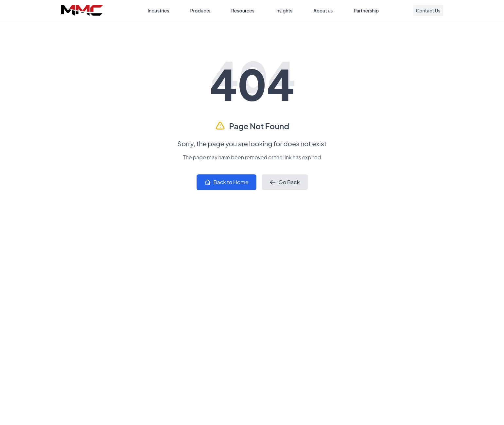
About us (323, 10)
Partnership (366, 10)
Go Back (285, 182)
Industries (158, 10)
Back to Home (226, 182)
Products (200, 10)
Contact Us (428, 10)
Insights (284, 10)
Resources (243, 10)
